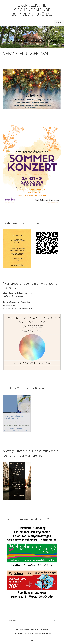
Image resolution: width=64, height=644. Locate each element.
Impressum (34, 630)
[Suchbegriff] (32, 620)
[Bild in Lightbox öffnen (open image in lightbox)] (32, 89)
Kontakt (27, 630)
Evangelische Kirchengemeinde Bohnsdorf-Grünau (32, 10)
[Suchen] (55, 620)
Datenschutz (44, 630)
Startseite (20, 630)
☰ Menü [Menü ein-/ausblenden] (59, 23)
